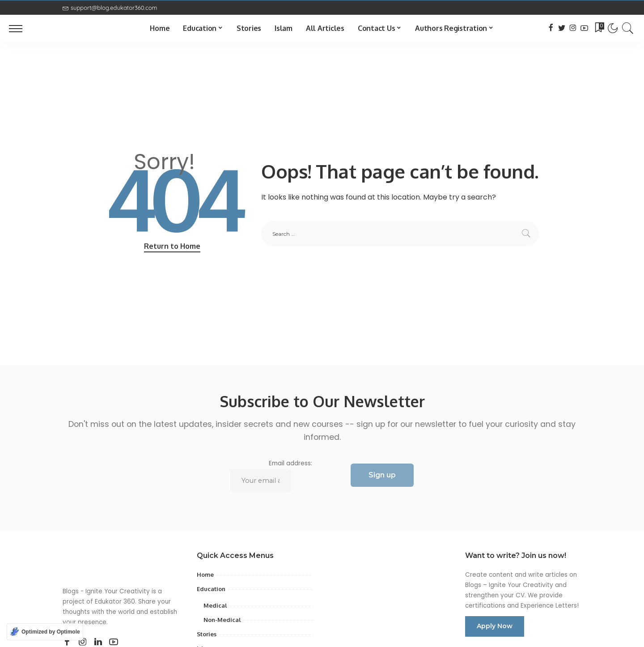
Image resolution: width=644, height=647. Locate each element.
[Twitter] (562, 28)
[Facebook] (551, 28)
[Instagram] (573, 28)
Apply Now (495, 626)
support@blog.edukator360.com (110, 8)
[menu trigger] (20, 28)
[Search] (628, 28)
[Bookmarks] (599, 28)
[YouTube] (584, 28)
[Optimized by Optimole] (45, 632)
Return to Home (172, 246)
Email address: (271, 475)
